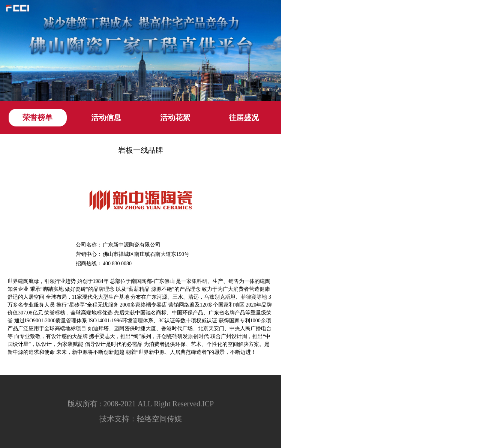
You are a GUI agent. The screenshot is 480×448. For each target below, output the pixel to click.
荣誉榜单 (37, 117)
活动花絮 (175, 117)
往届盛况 (244, 117)
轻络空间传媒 (159, 419)
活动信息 (106, 117)
